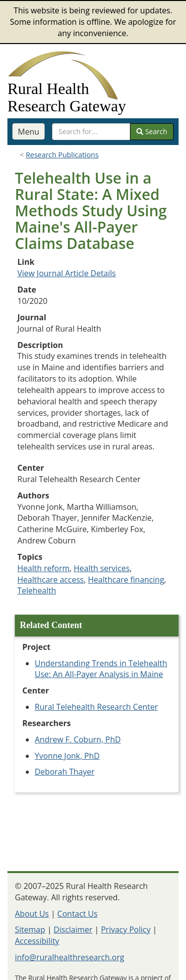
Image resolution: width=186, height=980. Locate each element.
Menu (29, 132)
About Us (32, 914)
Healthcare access (51, 580)
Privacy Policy (125, 930)
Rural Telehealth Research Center (96, 707)
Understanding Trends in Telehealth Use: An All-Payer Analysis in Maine (101, 669)
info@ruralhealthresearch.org (69, 957)
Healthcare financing (126, 580)
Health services (102, 568)
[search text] (91, 132)
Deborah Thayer (64, 772)
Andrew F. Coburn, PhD (78, 739)
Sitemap (30, 930)
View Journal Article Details (66, 273)
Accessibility (37, 941)
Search (152, 131)
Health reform (43, 568)
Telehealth (37, 590)
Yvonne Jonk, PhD (67, 756)
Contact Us (78, 914)
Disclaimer (73, 930)
